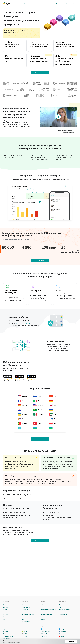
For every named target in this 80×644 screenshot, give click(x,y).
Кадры (61, 607)
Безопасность (7, 639)
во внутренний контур (23, 324)
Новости (5, 610)
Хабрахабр (63, 634)
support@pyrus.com (45, 631)
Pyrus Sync (26, 636)
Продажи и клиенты (64, 605)
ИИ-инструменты (27, 4)
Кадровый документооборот (47, 617)
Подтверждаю (71, 641)
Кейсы (62, 4)
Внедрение (51, 4)
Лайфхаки (6, 631)
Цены (57, 4)
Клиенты (5, 617)
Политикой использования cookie (12, 642)
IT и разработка (63, 614)
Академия (5, 634)
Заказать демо (40, 260)
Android (25, 631)
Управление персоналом (46, 614)
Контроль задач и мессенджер (29, 605)
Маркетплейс (43, 4)
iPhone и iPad (27, 629)
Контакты (68, 4)
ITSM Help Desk (44, 612)
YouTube (63, 636)
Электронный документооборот (48, 610)
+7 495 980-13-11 (44, 636)
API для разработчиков (9, 636)
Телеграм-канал (64, 629)
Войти (74, 4)
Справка (5, 629)
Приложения (25, 626)
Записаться (9, 36)
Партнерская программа (9, 612)
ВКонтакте (63, 631)
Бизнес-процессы (26, 607)
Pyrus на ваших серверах (28, 612)
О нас (4, 605)
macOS (25, 634)
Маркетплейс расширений (28, 614)
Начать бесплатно (40, 73)
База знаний (25, 610)
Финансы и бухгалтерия (65, 610)
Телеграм (44, 629)
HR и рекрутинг (63, 612)
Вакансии (5, 607)
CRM (42, 607)
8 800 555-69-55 (44, 634)
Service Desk (43, 605)
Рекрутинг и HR (44, 619)
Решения (36, 4)
